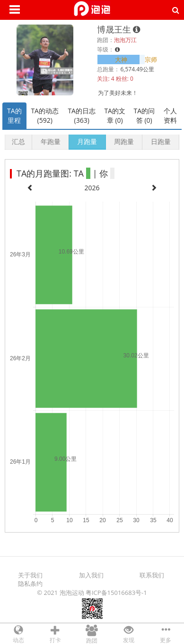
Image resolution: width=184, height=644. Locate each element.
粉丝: (122, 79)
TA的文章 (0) (115, 115)
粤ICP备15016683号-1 (116, 593)
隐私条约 (30, 584)
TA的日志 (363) (82, 115)
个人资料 (170, 115)
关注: (103, 79)
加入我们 (91, 575)
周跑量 (124, 141)
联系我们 (152, 575)
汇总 (18, 141)
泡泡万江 (125, 40)
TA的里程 (14, 115)
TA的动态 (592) (45, 115)
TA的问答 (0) (145, 115)
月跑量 (87, 141)
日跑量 (161, 141)
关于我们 (30, 575)
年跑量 (51, 141)
